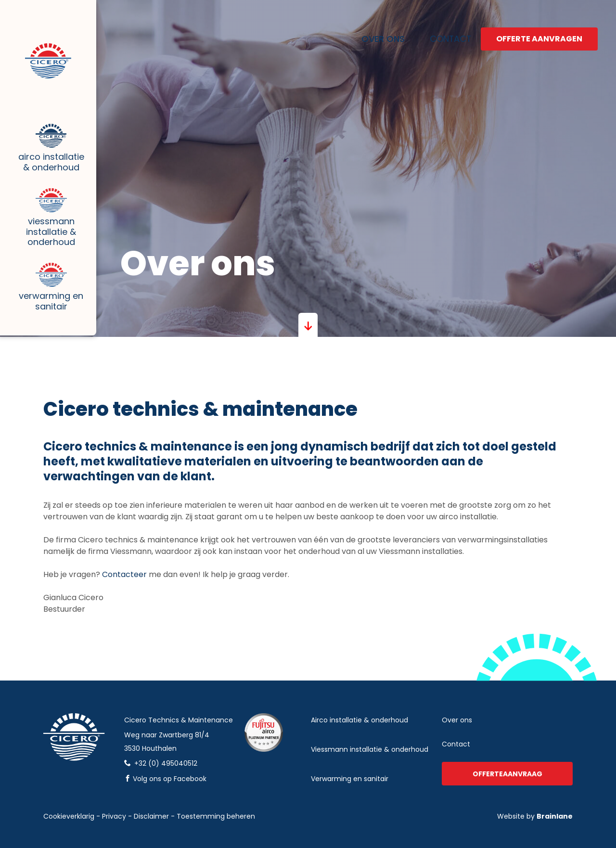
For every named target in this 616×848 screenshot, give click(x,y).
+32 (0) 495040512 (161, 763)
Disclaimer (151, 816)
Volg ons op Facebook (165, 779)
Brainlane (555, 816)
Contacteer (125, 574)
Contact (438, 30)
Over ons (375, 30)
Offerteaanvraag (507, 774)
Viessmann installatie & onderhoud (48, 255)
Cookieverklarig (69, 816)
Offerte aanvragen (539, 30)
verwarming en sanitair (350, 779)
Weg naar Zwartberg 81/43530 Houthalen (167, 742)
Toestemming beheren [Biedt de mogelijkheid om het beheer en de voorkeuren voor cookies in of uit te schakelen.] (216, 816)
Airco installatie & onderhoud (48, 156)
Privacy (114, 816)
